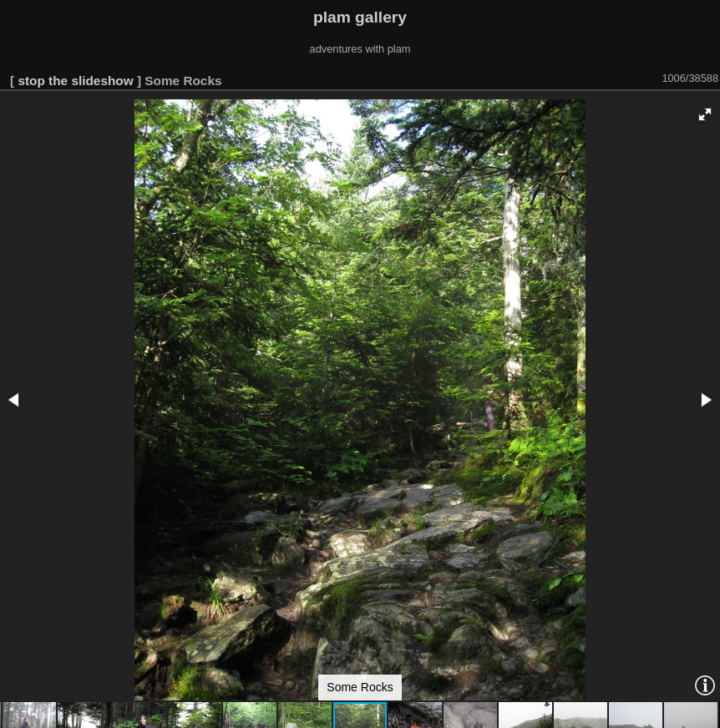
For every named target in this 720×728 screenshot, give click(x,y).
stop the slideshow (75, 81)
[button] (705, 114)
